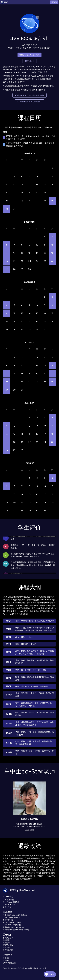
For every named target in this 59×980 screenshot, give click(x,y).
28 (52, 382)
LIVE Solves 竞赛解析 (12, 918)
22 (7, 382)
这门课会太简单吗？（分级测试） (29, 102)
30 (7, 209)
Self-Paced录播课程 (11, 902)
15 (7, 374)
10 (52, 305)
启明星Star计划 (9, 905)
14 (52, 365)
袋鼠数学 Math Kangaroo (13, 927)
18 (52, 434)
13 (7, 253)
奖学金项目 (7, 907)
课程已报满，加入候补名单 (29, 55)
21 (52, 374)
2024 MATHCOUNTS (12, 922)
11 (7, 313)
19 (52, 253)
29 (52, 201)
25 (52, 442)
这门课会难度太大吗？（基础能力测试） (29, 95)
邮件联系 (6, 940)
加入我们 (6, 947)
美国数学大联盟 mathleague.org (16, 930)
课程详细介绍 (29, 61)
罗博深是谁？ (8, 938)
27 (7, 269)
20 (7, 261)
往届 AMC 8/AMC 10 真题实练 (15, 915)
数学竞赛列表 (8, 920)
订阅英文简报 (8, 945)
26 (52, 261)
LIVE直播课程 (8, 900)
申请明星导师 (8, 950)
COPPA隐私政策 (9, 963)
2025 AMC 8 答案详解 (12, 925)
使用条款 (6, 958)
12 (52, 245)
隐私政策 (6, 960)
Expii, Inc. (24, 968)
